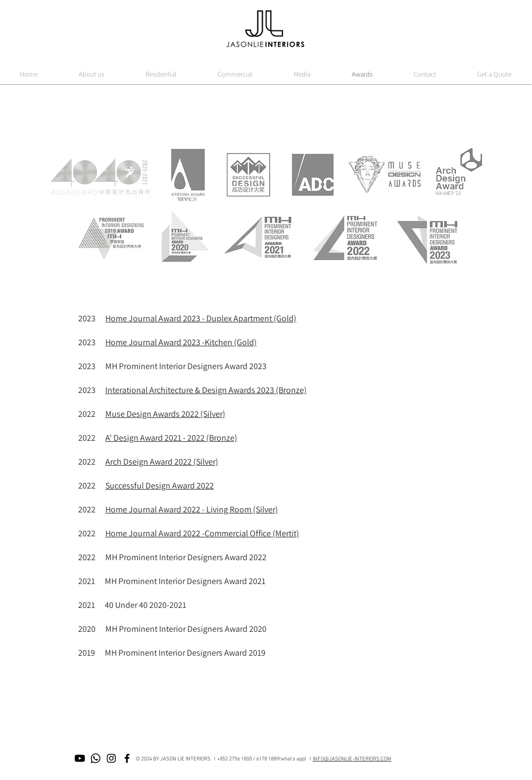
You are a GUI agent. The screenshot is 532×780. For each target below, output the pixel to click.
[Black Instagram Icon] (111, 758)
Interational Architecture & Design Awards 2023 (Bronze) (206, 390)
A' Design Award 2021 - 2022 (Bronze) (171, 438)
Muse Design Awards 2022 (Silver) (165, 414)
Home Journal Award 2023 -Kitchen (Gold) (181, 342)
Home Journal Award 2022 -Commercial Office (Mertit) (202, 533)
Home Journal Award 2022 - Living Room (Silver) (192, 509)
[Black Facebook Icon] (127, 758)
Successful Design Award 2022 (160, 486)
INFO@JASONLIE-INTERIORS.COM (352, 759)
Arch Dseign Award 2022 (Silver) (162, 462)
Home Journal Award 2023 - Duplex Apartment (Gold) (201, 318)
